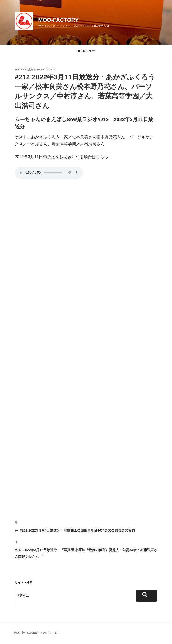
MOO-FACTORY (58, 20)
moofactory (46, 70)
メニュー (86, 51)
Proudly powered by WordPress (36, 633)
